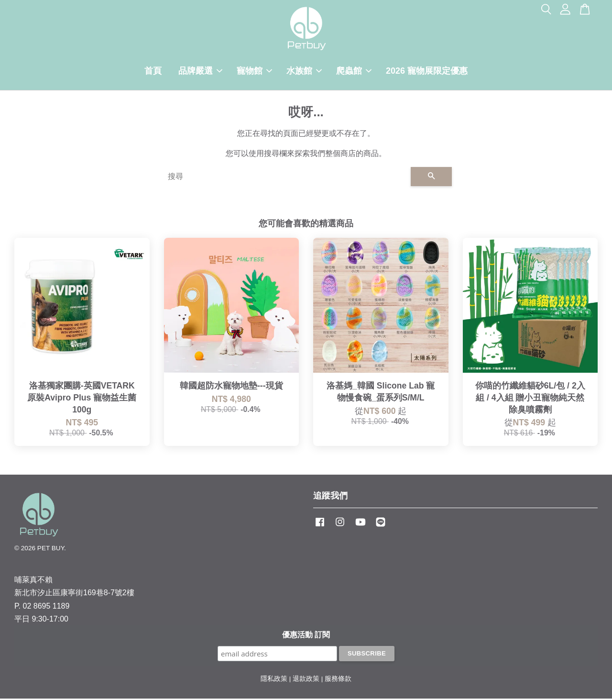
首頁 (153, 72)
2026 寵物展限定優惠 (427, 72)
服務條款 (338, 680)
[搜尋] (285, 178)
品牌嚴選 (200, 72)
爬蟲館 (354, 72)
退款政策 (306, 680)
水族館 (304, 72)
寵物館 (254, 72)
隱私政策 (274, 680)
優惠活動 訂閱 (306, 636)
